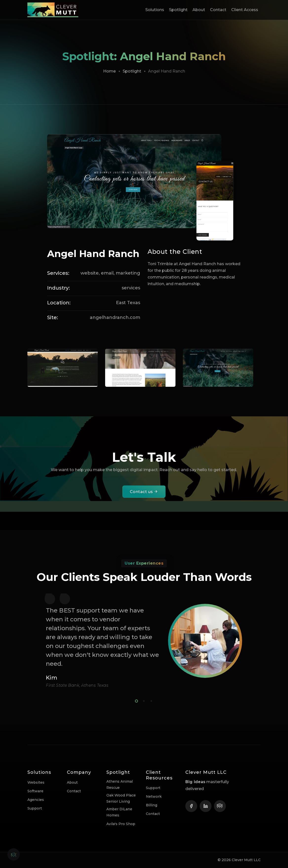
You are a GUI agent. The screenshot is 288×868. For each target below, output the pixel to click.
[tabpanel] (144, 641)
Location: (59, 303)
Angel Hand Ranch (93, 254)
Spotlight (178, 10)
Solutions (155, 10)
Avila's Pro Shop (121, 824)
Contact (218, 10)
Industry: (58, 288)
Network (154, 796)
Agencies (36, 800)
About (199, 10)
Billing (152, 805)
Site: (53, 317)
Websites (36, 782)
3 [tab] (150, 700)
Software (35, 791)
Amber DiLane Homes (119, 812)
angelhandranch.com (115, 317)
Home (109, 71)
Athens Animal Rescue (120, 785)
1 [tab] (135, 700)
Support (35, 808)
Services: (58, 273)
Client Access (245, 10)
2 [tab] (143, 700)
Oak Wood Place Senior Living (121, 798)
